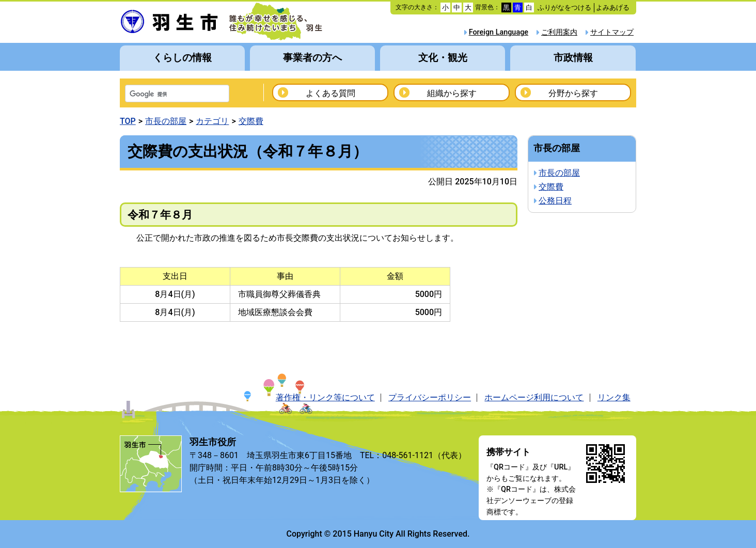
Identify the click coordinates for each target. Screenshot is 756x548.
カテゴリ (212, 121)
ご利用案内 (559, 32)
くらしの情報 (182, 58)
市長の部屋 (166, 121)
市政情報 (573, 58)
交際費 (251, 121)
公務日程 (555, 201)
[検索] (164, 95)
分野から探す (573, 93)
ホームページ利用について (534, 397)
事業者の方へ (312, 58)
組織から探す (452, 93)
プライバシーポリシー (430, 397)
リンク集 (614, 397)
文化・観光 (443, 58)
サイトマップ (612, 32)
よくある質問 (330, 93)
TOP (128, 121)
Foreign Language (499, 32)
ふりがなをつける (564, 7)
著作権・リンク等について (325, 397)
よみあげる (613, 7)
